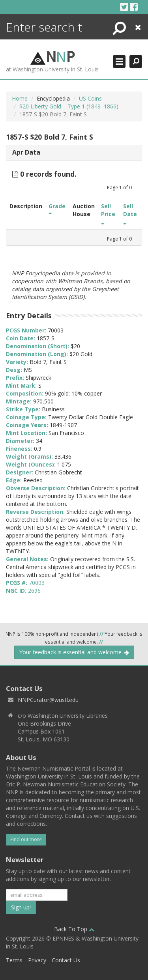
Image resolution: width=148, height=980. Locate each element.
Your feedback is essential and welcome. (74, 652)
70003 (37, 583)
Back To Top (74, 929)
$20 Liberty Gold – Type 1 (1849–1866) (69, 106)
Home (20, 98)
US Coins (90, 98)
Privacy (37, 960)
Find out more (26, 839)
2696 (34, 591)
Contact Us (66, 960)
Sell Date (130, 214)
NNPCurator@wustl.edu (48, 700)
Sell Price (108, 214)
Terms (14, 960)
